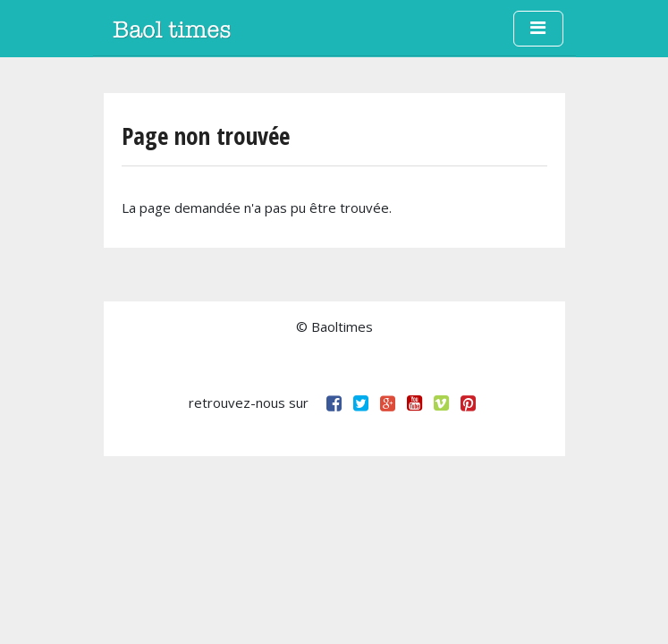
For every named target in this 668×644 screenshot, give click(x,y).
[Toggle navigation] (538, 29)
